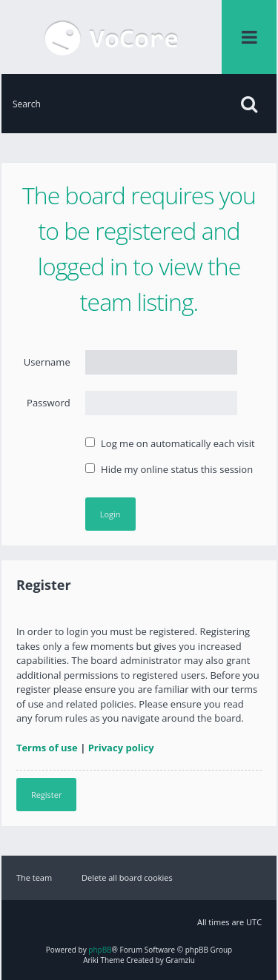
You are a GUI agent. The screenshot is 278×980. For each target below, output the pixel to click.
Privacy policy (121, 748)
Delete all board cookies (127, 877)
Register (47, 795)
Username (47, 362)
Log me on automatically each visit (170, 443)
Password (49, 403)
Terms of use (47, 748)
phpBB (100, 950)
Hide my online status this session (169, 469)
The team (34, 877)
